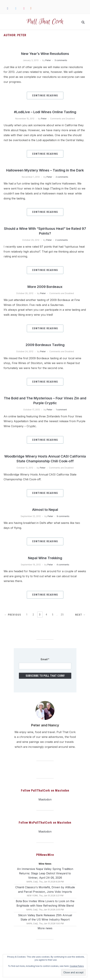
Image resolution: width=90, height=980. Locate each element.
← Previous (13, 615)
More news (45, 928)
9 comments (63, 516)
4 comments (63, 565)
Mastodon (45, 799)
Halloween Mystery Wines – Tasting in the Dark (45, 170)
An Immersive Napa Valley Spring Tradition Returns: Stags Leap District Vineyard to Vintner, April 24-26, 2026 (45, 873)
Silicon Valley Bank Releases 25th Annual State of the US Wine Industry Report (45, 917)
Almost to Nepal (45, 510)
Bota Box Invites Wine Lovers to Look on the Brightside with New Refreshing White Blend (45, 903)
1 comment (61, 410)
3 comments (61, 60)
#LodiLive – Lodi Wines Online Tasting (45, 112)
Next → (80, 615)
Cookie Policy (77, 966)
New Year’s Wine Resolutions (45, 54)
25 (62, 615)
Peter (48, 60)
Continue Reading (45, 96)
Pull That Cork (45, 22)
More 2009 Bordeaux (45, 287)
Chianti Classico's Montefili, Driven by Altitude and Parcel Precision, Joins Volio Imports (45, 889)
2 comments (62, 177)
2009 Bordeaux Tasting (45, 345)
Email (45, 659)
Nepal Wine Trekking (45, 558)
